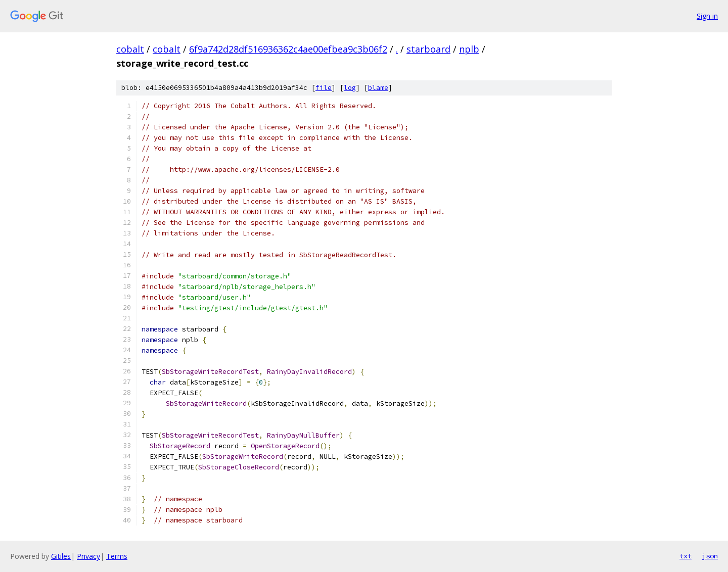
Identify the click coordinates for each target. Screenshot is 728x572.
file (324, 88)
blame (378, 88)
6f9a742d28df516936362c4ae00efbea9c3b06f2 (288, 49)
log (350, 88)
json (710, 556)
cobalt (130, 49)
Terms (117, 556)
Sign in (707, 16)
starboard (428, 49)
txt (686, 556)
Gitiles (61, 556)
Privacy (88, 556)
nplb (469, 49)
